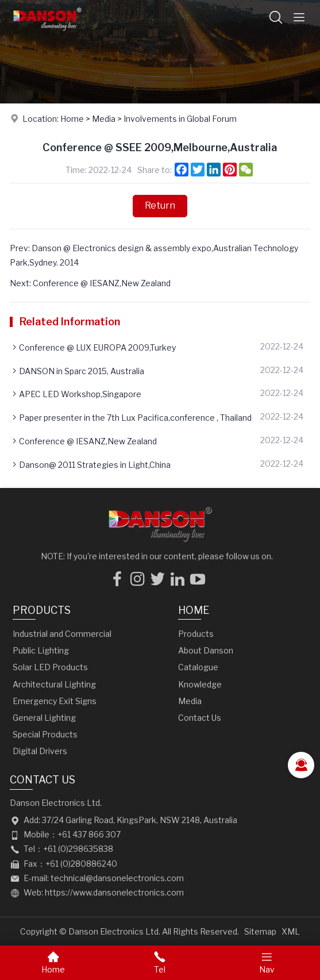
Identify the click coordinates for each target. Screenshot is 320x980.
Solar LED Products (50, 667)
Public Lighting (41, 650)
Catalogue (198, 667)
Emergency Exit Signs (55, 701)
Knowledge (200, 684)
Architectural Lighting (54, 684)
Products (42, 610)
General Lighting (44, 718)
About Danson (206, 650)
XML (291, 931)
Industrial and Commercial (62, 634)
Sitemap (260, 931)
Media (104, 119)
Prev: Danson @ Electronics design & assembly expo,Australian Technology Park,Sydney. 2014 (154, 255)
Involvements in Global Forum (180, 119)
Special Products (45, 734)
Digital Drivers (40, 751)
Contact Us (200, 718)
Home (72, 119)
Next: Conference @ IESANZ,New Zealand (90, 283)
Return (160, 205)
